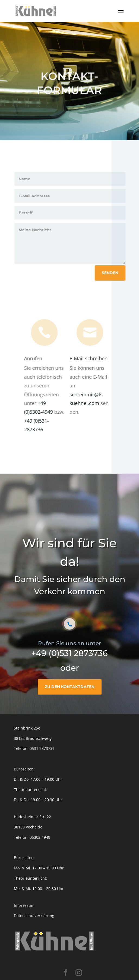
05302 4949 (40, 837)
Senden (111, 273)
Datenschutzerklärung (34, 916)
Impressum (24, 905)
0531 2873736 (42, 748)
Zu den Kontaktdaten (70, 687)
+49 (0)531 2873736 (69, 653)
